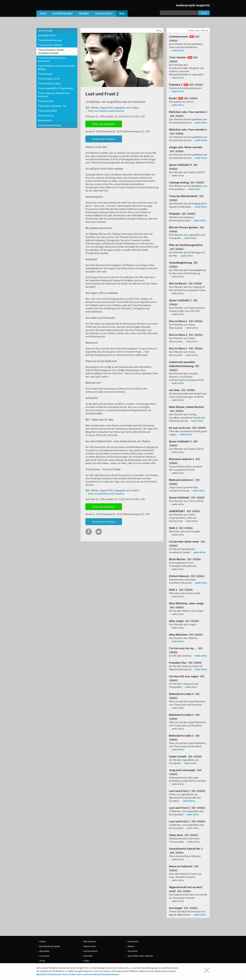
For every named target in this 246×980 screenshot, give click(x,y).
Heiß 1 (181, 590)
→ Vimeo (129, 946)
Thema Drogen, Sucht (49, 79)
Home (43, 13)
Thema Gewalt (45, 74)
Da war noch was (188, 428)
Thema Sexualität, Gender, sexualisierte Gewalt (51, 51)
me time (182, 390)
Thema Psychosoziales (49, 83)
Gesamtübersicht (47, 35)
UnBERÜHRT (185, 511)
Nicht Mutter (185, 559)
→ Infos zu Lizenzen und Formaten (105, 111)
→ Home (41, 941)
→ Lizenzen (43, 956)
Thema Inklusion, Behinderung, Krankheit (54, 95)
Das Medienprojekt (62, 13)
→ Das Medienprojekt (48, 946)
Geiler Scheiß (186, 756)
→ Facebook (131, 941)
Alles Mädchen (186, 635)
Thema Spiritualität (48, 111)
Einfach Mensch (187, 576)
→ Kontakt (86, 956)
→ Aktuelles (43, 951)
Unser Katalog (45, 31)
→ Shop (41, 961)
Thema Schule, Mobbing (50, 45)
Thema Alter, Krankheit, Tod (52, 106)
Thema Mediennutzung (50, 40)
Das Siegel (184, 908)
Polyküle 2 (186, 85)
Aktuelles (84, 13)
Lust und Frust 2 (188, 808)
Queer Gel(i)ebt (187, 497)
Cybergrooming (187, 182)
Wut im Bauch (186, 283)
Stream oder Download (104, 139)
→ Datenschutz (89, 951)
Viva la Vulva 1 (186, 321)
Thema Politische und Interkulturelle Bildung (56, 67)
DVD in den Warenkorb (104, 124)
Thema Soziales (46, 101)
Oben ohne (184, 835)
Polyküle (183, 214)
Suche (204, 13)
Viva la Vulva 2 (186, 335)
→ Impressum (88, 946)
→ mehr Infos (176, 50)
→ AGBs (85, 961)
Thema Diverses (46, 116)
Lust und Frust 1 (188, 821)
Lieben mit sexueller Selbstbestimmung (185, 366)
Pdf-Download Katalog (49, 125)
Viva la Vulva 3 (186, 348)
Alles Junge (184, 621)
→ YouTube (131, 951)
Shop (122, 13)
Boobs (184, 98)
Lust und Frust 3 (188, 791)
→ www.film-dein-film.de (139, 956)
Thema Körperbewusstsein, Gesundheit (52, 59)
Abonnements (45, 120)
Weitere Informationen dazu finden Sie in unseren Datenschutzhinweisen (78, 974)
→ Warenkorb (88, 941)
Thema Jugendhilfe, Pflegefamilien (56, 88)
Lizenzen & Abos (104, 13)
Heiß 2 (181, 528)
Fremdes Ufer (186, 663)
